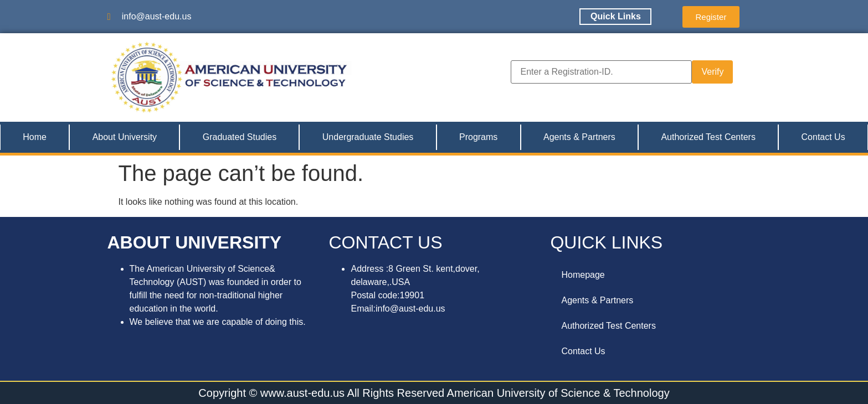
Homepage (583, 275)
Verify (712, 72)
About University (125, 137)
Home (35, 137)
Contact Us (823, 137)
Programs (478, 137)
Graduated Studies (240, 137)
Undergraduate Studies (368, 137)
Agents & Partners (579, 137)
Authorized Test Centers (708, 137)
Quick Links (616, 16)
